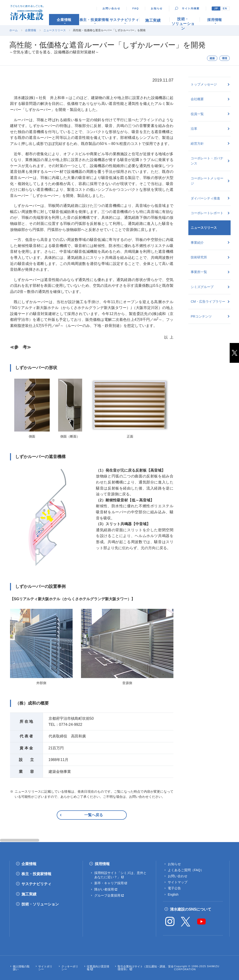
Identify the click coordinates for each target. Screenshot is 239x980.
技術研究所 (199, 257)
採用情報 (102, 864)
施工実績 (29, 894)
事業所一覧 (199, 272)
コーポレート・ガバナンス (207, 161)
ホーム (14, 30)
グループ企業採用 (107, 895)
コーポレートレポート (207, 213)
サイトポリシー (45, 968)
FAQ (136, 8)
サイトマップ (178, 882)
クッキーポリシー (70, 968)
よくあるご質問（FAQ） (186, 870)
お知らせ (157, 8)
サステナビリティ (36, 884)
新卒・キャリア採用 (109, 883)
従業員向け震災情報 (98, 968)
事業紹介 (197, 243)
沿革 (194, 129)
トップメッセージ (204, 84)
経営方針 (197, 144)
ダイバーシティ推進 (205, 198)
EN (225, 8)
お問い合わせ (111, 8)
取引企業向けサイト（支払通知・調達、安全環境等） (146, 968)
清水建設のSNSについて (191, 909)
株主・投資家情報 (36, 874)
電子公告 (174, 888)
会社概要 (197, 99)
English (173, 894)
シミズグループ (202, 287)
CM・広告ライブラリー (208, 302)
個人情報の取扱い (21, 968)
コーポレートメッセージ (207, 181)
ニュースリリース (55, 30)
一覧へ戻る (94, 815)
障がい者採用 (104, 889)
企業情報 (31, 30)
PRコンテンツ (201, 316)
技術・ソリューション (40, 904)
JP (216, 8)
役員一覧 (197, 114)
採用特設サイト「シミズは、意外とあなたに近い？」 (120, 875)
